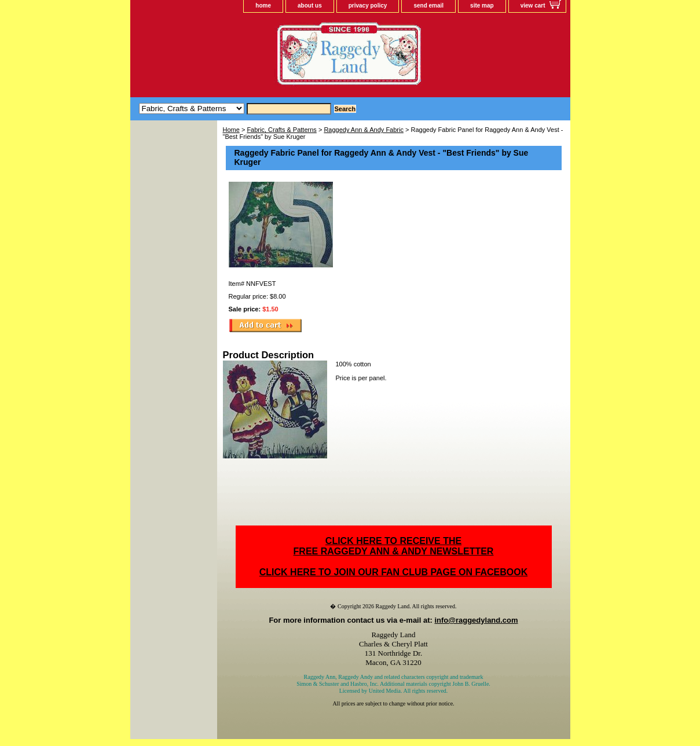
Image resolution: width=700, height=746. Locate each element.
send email (428, 5)
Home (231, 130)
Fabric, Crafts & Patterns (281, 130)
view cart (533, 5)
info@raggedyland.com (476, 620)
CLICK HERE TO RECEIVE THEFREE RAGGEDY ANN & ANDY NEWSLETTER (394, 546)
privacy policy (368, 5)
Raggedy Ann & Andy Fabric (364, 130)
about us (310, 5)
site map (482, 5)
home (263, 5)
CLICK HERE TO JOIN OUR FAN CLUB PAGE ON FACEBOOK (393, 572)
